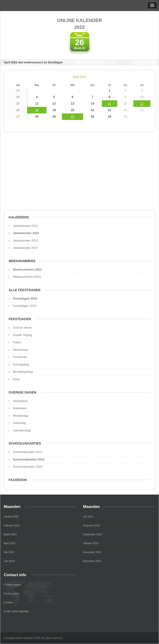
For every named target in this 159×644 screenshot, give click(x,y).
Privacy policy (12, 593)
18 (37, 110)
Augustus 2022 (92, 525)
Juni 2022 (9, 561)
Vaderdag (19, 423)
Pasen (17, 342)
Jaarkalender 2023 (25, 241)
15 (110, 103)
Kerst (16, 379)
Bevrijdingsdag (23, 372)
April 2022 (79, 77)
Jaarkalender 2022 (26, 233)
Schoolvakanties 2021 (28, 452)
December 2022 (92, 561)
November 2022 (92, 552)
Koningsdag (21, 364)
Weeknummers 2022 (27, 270)
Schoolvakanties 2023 (28, 467)
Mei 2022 (9, 552)
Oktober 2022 (91, 543)
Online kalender (79, 24)
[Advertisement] (79, 173)
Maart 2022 (10, 534)
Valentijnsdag (22, 430)
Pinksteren (20, 357)
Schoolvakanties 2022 (29, 459)
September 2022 (93, 534)
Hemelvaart (21, 350)
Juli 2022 (88, 517)
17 (142, 103)
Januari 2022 (11, 517)
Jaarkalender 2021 (25, 226)
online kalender (20, 611)
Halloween (20, 408)
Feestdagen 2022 (25, 298)
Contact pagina (12, 585)
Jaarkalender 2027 (25, 248)
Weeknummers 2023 (27, 277)
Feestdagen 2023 (25, 306)
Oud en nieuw (22, 327)
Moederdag (21, 416)
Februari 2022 (12, 525)
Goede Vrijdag (23, 335)
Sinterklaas (20, 401)
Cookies (8, 602)
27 (73, 117)
